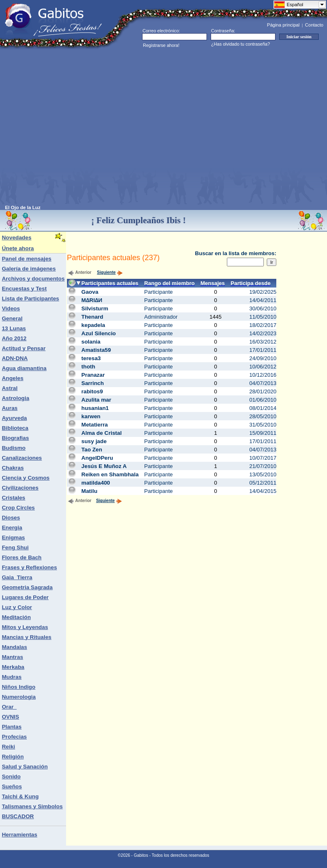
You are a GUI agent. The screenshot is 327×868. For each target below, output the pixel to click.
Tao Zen (92, 450)
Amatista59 (96, 350)
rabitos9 (92, 391)
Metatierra (95, 425)
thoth (88, 367)
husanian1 (95, 408)
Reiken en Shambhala (110, 474)
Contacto (314, 25)
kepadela (93, 325)
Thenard (92, 317)
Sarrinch (93, 383)
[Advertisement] (78, 127)
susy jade (94, 441)
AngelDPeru (97, 458)
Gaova (90, 292)
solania (91, 342)
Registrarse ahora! (161, 45)
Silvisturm (95, 308)
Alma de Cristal (102, 433)
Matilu (90, 491)
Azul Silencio (99, 333)
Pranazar (93, 375)
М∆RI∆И (92, 300)
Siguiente (110, 272)
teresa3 (91, 358)
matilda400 (96, 483)
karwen (91, 416)
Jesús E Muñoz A (104, 466)
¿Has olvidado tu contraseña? (241, 44)
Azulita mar (96, 400)
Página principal (283, 25)
